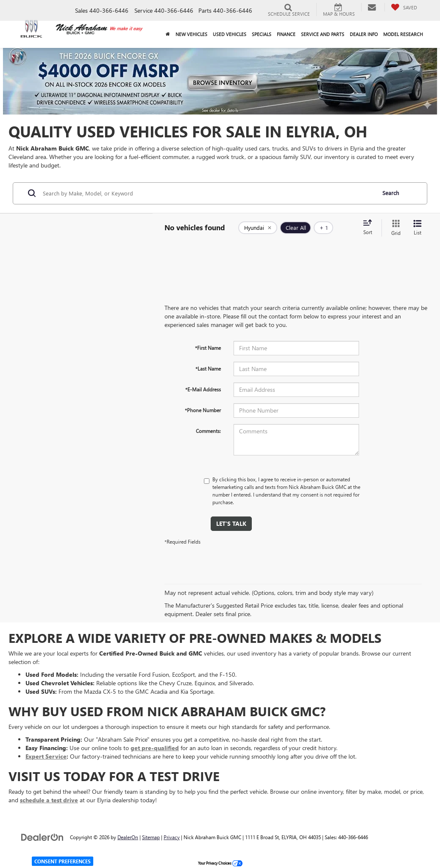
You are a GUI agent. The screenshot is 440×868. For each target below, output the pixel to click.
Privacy (172, 837)
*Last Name (208, 368)
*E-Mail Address (203, 389)
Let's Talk (231, 523)
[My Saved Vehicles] (404, 7)
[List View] (418, 228)
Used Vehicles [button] (230, 34)
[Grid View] (394, 228)
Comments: (208, 431)
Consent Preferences (63, 861)
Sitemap (151, 837)
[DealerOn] (42, 837)
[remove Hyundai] (258, 228)
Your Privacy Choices (220, 863)
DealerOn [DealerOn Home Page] (128, 837)
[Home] (168, 34)
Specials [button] (262, 34)
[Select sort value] (370, 228)
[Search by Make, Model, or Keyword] (208, 193)
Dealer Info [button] (364, 34)
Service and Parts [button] (323, 34)
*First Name (208, 348)
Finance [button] (286, 34)
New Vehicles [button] (191, 34)
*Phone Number (203, 410)
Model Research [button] (403, 34)
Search (391, 193)
